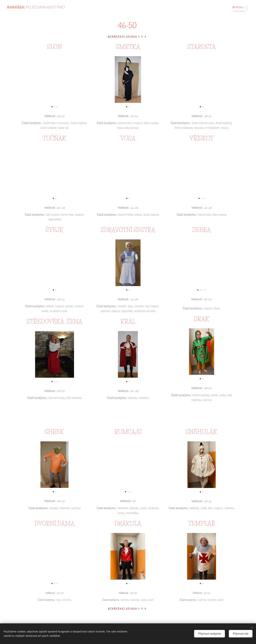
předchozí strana (123, 36)
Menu (238, 7)
